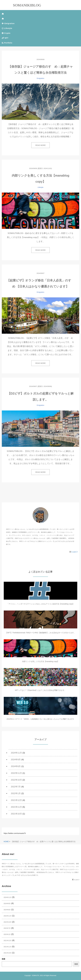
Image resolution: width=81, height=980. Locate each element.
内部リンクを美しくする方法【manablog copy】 (41, 661)
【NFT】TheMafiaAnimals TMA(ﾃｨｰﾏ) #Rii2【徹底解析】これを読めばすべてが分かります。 (40, 633)
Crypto (6, 33)
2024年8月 (16, 766)
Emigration (8, 23)
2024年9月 (16, 760)
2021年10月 (16, 814)
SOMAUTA (35, 976)
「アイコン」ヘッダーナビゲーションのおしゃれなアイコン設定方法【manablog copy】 (41, 604)
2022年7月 (16, 787)
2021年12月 (16, 800)
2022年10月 (16, 780)
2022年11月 (16, 773)
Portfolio (7, 43)
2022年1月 (16, 793)
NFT (5, 38)
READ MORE (41, 145)
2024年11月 (16, 753)
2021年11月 (16, 807)
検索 (4, 959)
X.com (74, 552)
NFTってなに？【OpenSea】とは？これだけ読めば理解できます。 (40, 690)
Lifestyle (7, 28)
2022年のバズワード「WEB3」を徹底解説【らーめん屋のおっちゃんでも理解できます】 (41, 719)
